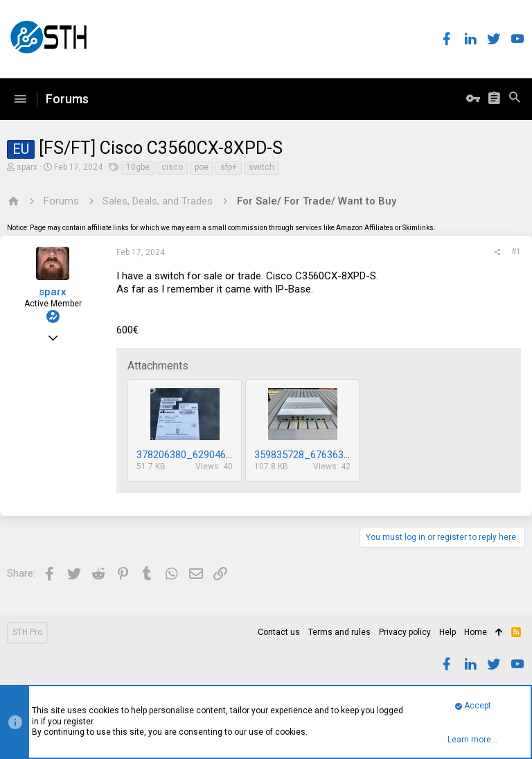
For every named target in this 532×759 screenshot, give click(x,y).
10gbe (138, 167)
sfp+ (229, 167)
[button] (20, 99)
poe (202, 167)
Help (447, 632)
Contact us (279, 632)
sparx (27, 167)
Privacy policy (405, 632)
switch (261, 167)
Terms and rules (339, 632)
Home (476, 632)
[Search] (515, 99)
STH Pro (27, 632)
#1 (516, 252)
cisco (172, 167)
